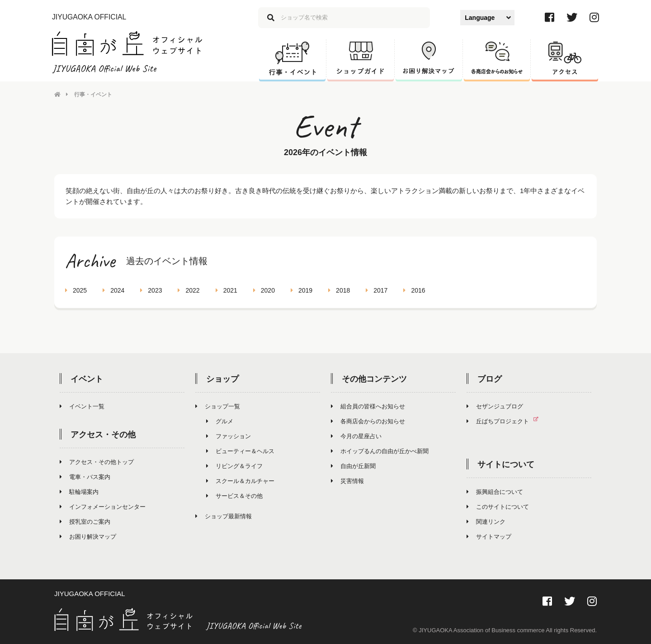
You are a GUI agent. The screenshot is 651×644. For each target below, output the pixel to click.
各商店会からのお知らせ (368, 421)
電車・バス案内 (85, 477)
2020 (264, 290)
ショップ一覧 (218, 406)
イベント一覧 (82, 406)
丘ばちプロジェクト (506, 421)
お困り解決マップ (88, 537)
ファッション (229, 436)
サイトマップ (489, 537)
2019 (302, 290)
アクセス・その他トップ (97, 462)
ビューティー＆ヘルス (240, 451)
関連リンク (486, 522)
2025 (76, 290)
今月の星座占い (356, 436)
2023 (151, 290)
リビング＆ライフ (234, 466)
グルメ (220, 421)
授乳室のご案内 (85, 522)
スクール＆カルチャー (240, 481)
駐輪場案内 (79, 492)
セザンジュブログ (495, 406)
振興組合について (495, 492)
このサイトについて (498, 507)
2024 (113, 290)
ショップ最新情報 (224, 516)
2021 (226, 290)
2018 (339, 290)
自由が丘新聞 (353, 466)
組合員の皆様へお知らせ (368, 406)
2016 (414, 290)
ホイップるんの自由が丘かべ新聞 (380, 451)
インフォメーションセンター (103, 507)
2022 (189, 290)
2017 (377, 290)
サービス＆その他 (234, 496)
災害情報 (347, 481)
